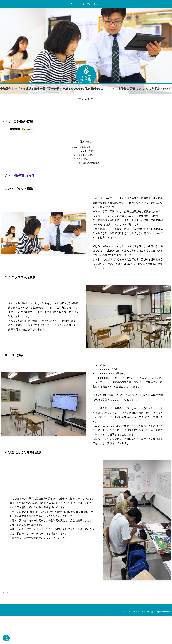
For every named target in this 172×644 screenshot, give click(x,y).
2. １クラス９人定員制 (86, 156)
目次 (82, 142)
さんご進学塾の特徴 (82, 148)
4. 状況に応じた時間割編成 (88, 165)
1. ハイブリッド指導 (85, 152)
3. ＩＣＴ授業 (82, 161)
